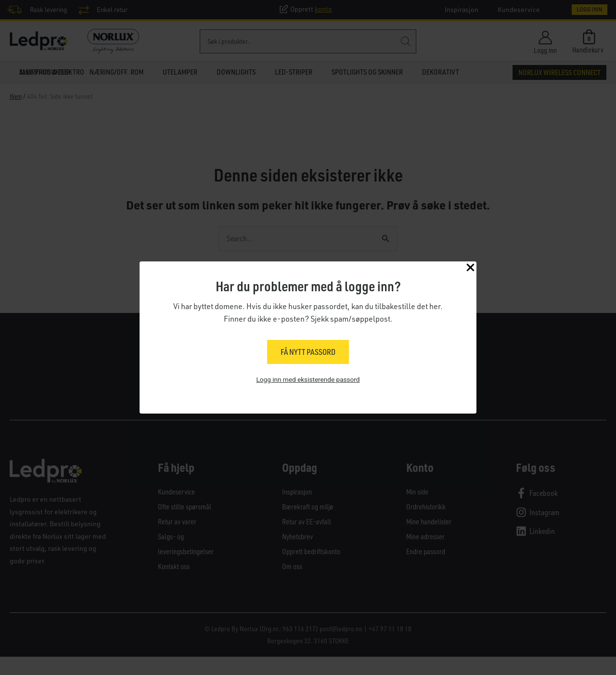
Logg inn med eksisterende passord (308, 380)
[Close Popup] (470, 269)
